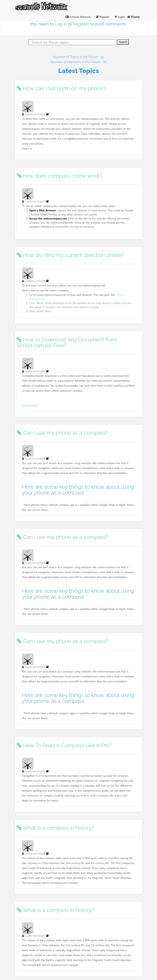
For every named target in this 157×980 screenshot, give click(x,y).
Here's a (27, 148)
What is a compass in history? (55, 828)
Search (123, 42)
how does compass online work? (59, 176)
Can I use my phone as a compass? (62, 433)
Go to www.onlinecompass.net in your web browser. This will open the (72, 295)
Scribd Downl (30, 405)
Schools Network (78, 17)
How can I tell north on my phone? (61, 88)
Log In (61, 24)
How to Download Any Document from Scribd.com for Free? (67, 343)
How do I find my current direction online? (70, 255)
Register (103, 17)
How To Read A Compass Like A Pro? (64, 745)
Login (120, 17)
